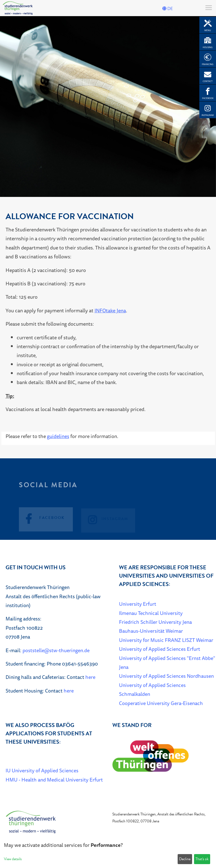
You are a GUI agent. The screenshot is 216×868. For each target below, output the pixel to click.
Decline (185, 859)
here (90, 677)
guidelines (58, 436)
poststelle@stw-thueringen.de (56, 650)
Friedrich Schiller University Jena (155, 622)
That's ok (202, 859)
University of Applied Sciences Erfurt (160, 649)
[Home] (31, 821)
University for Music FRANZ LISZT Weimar (166, 640)
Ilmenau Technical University (151, 613)
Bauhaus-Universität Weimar (151, 631)
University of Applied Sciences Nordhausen (166, 676)
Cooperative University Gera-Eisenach (161, 703)
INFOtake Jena (110, 310)
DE (168, 9)
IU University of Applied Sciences (42, 770)
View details (13, 859)
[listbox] (108, 107)
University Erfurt (138, 604)
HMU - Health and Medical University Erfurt (54, 780)
